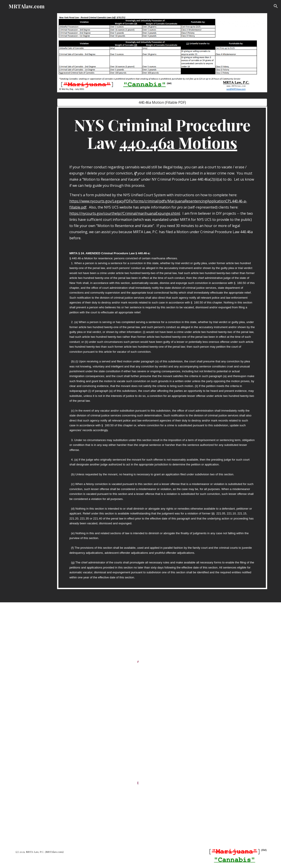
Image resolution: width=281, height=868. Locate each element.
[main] (162, 348)
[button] (276, 6)
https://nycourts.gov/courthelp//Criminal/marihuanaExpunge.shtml (125, 213)
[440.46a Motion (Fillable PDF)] (162, 102)
